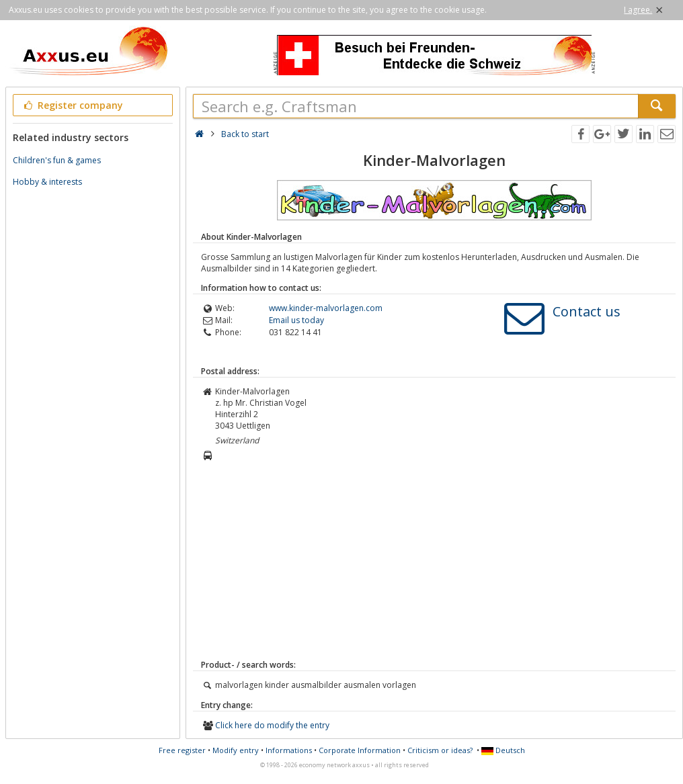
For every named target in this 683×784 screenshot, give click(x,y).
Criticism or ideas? (440, 750)
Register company (72, 105)
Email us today (296, 320)
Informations (289, 750)
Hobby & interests (47, 182)
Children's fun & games (57, 160)
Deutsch (503, 750)
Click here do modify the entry (272, 725)
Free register (182, 750)
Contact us (587, 311)
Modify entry (236, 750)
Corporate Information (360, 750)
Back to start (245, 134)
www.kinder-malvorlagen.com (326, 308)
